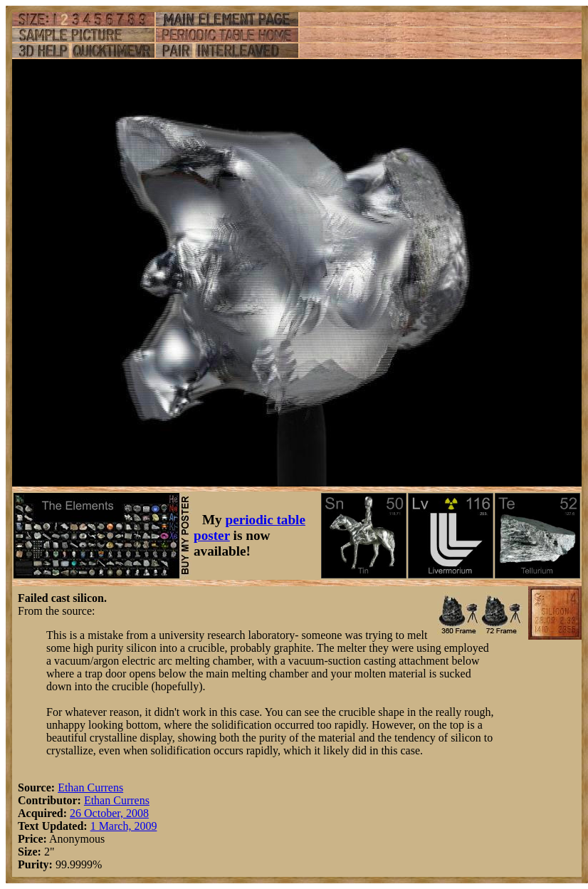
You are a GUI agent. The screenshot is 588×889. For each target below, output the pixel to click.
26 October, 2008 (109, 813)
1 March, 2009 (124, 826)
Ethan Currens (90, 787)
